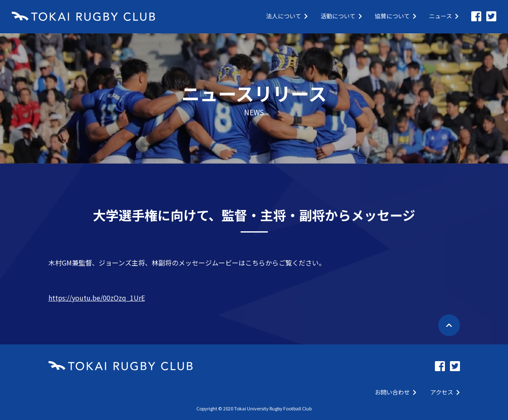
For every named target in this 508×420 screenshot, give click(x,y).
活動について (341, 16)
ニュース (444, 16)
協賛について (396, 16)
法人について (287, 16)
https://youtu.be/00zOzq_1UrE (97, 298)
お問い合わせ (396, 392)
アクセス (445, 392)
